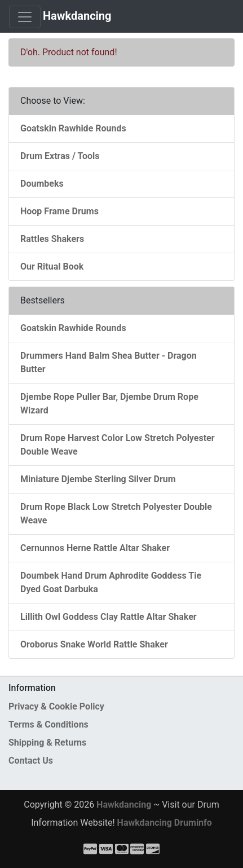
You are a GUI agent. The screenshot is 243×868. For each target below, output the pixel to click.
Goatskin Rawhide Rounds (73, 128)
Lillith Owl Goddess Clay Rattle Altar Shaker (109, 617)
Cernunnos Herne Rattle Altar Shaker (95, 548)
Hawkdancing (77, 16)
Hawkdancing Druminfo (165, 823)
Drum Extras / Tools (60, 156)
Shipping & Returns (47, 743)
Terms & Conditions (48, 724)
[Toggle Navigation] (25, 17)
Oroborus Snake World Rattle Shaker (94, 644)
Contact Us (31, 761)
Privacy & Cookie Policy (56, 706)
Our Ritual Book (52, 266)
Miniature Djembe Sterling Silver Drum (98, 479)
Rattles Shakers (52, 239)
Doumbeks (42, 184)
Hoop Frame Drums (59, 211)
